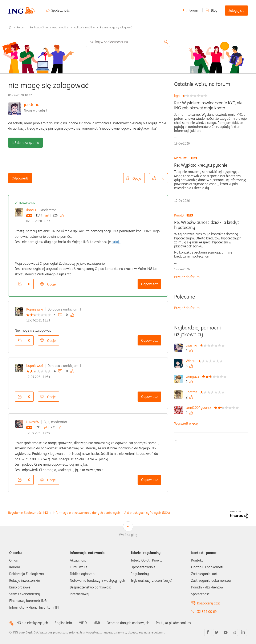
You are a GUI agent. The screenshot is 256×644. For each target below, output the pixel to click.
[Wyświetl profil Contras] (192, 392)
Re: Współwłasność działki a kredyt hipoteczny (207, 225)
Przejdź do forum (187, 277)
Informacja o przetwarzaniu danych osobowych (86, 513)
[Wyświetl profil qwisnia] (192, 345)
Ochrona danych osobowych (128, 623)
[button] (154, 178)
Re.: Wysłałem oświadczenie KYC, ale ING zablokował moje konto (208, 105)
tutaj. (116, 242)
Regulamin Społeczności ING (28, 513)
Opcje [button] (137, 178)
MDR (97, 623)
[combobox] (128, 42)
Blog (214, 10)
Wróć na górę (128, 535)
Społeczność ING (10, 27)
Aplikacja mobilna (84, 27)
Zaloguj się (236, 11)
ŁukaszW (33, 422)
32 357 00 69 (207, 612)
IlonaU (31, 210)
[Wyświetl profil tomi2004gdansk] (200, 408)
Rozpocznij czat (209, 603)
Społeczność (60, 10)
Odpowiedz (20, 178)
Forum (193, 10)
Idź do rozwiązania (25, 143)
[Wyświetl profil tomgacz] (193, 376)
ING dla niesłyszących (32, 623)
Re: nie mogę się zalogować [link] (116, 27)
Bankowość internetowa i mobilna (49, 27)
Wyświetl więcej (186, 423)
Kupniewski (35, 309)
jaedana (32, 104)
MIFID (83, 623)
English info (63, 623)
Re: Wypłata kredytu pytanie (201, 165)
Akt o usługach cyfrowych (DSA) (147, 513)
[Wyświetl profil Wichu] (192, 361)
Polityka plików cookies (173, 623)
